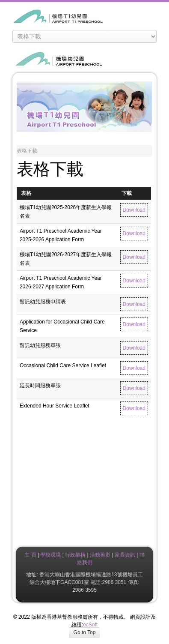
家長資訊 (124, 555)
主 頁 (30, 555)
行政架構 (75, 555)
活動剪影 (100, 555)
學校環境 (50, 555)
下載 (127, 193)
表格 (26, 193)
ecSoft (90, 625)
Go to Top (85, 632)
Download (134, 210)
